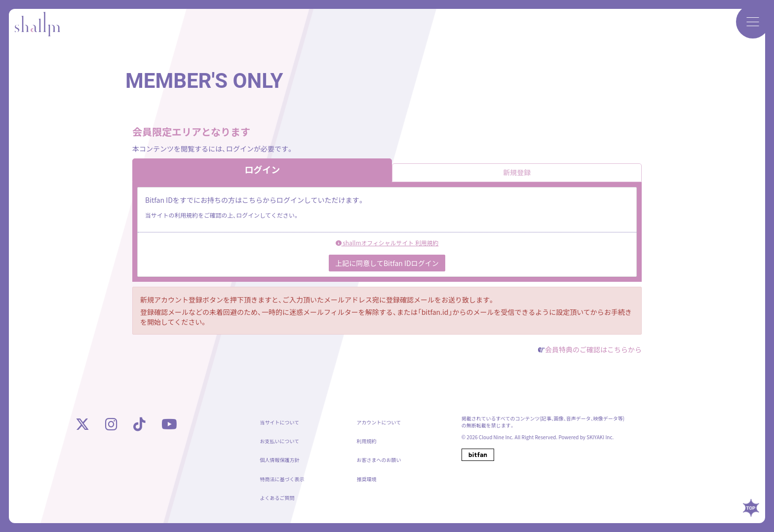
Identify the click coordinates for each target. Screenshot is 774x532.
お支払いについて (279, 443)
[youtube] (169, 427)
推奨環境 (367, 481)
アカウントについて (379, 424)
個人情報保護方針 (279, 462)
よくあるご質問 (277, 500)
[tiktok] (139, 427)
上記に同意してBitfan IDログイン (387, 265)
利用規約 (367, 443)
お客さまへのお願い (379, 462)
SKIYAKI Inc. (600, 439)
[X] (82, 427)
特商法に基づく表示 (282, 481)
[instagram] (111, 427)
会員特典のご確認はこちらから (593, 351)
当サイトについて (279, 424)
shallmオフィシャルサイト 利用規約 (387, 244)
